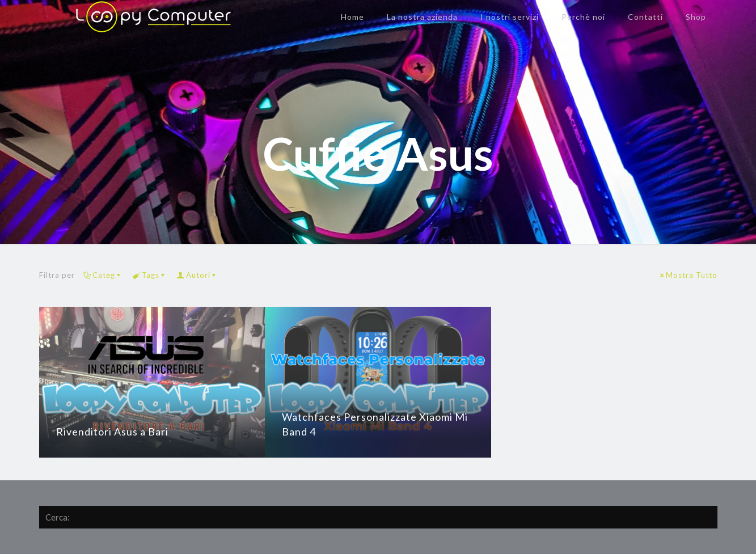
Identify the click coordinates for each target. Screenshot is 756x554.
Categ (103, 275)
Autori (197, 275)
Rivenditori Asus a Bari (112, 432)
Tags (150, 275)
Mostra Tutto (688, 275)
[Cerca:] (378, 517)
